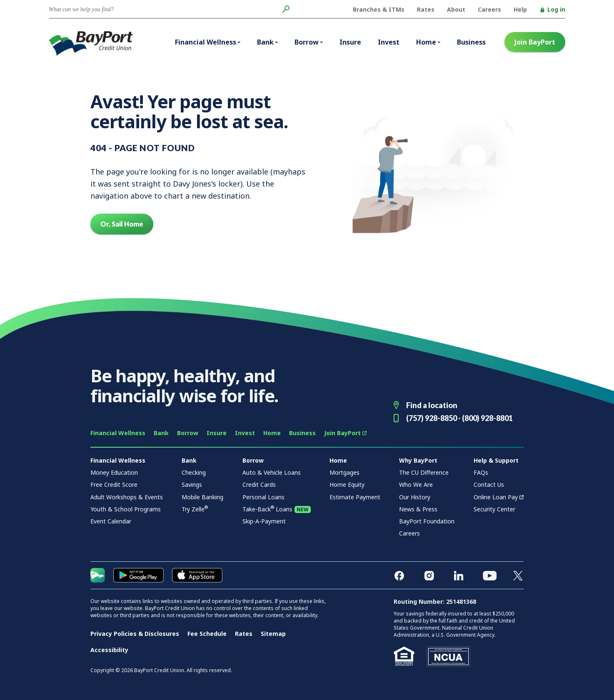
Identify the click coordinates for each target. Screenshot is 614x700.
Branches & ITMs (379, 9)
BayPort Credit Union (91, 44)
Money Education (114, 472)
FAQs (481, 472)
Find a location (432, 405)
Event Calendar (111, 521)
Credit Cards (259, 485)
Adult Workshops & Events (127, 497)
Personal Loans (263, 497)
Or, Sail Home (122, 224)
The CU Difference (424, 472)
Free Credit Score (114, 485)
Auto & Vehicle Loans (272, 472)
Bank (265, 42)
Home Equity (347, 485)
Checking (194, 472)
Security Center (494, 509)
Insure (350, 42)
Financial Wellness (206, 42)
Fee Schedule (207, 634)
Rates (426, 9)
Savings (192, 485)
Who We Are (416, 485)
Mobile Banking (202, 497)
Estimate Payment (355, 497)
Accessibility (109, 650)
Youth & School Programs (126, 509)
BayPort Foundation (427, 521)
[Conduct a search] (163, 9)
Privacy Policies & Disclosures (135, 634)
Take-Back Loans (267, 509)
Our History (415, 497)
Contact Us (489, 485)
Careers (489, 9)
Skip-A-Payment (264, 521)
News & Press (418, 509)
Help (520, 9)
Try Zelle (195, 509)
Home (426, 42)
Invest (389, 42)
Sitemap (273, 634)
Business (471, 42)
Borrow (307, 42)
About (456, 9)
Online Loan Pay (499, 497)
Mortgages (344, 472)
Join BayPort (535, 42)
